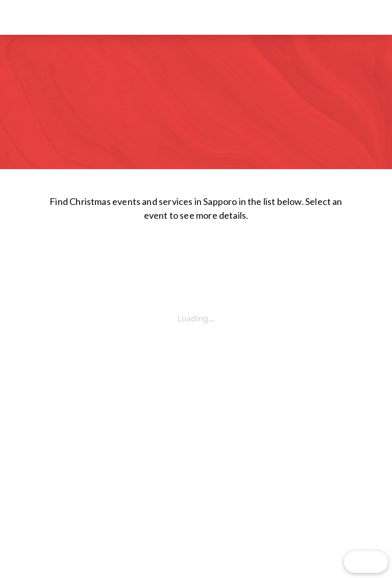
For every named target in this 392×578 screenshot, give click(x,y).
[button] (359, 17)
